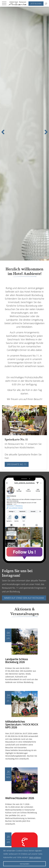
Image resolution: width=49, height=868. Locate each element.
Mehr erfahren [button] (35, 857)
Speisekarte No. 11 (17, 464)
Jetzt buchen (36, 4)
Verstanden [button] (25, 864)
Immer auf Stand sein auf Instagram (24, 598)
